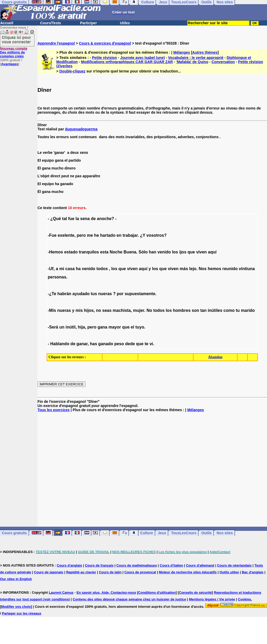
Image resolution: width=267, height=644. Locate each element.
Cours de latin (110, 572)
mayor (115, 327)
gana (102, 327)
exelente (66, 235)
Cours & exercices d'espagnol (105, 43)
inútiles (215, 310)
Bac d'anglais (253, 572)
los (175, 252)
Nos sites (225, 533)
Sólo (143, 252)
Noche (116, 252)
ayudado (81, 294)
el (132, 327)
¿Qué (56, 219)
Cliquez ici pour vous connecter (16, 39)
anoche (104, 219)
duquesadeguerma (81, 129)
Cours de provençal (140, 572)
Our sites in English (16, 579)
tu (238, 310)
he (97, 235)
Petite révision (105, 58)
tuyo (140, 327)
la (77, 219)
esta (104, 252)
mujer (139, 310)
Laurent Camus (61, 593)
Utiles (125, 23)
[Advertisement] (152, 469)
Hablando (60, 344)
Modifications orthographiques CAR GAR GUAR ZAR (127, 62)
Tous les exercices (54, 410)
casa (70, 269)
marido (248, 310)
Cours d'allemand (200, 565)
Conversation (223, 62)
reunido (230, 269)
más (184, 269)
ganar (82, 344)
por (120, 294)
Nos (203, 269)
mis (79, 310)
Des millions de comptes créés (14, 52)
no (99, 310)
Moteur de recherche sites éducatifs (188, 572)
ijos (183, 252)
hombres (182, 310)
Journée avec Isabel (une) (142, 58)
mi (62, 269)
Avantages (10, 64)
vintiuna (247, 269)
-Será (53, 327)
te (147, 344)
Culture (147, 533)
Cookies (244, 599)
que (191, 252)
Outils (207, 533)
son (195, 310)
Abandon (215, 357)
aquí (212, 252)
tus (94, 294)
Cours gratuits (14, 533)
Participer (89, 23)
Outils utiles (229, 572)
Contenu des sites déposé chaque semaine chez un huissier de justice (129, 599)
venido (164, 252)
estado (71, 252)
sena (85, 219)
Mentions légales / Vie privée (212, 599)
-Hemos (55, 252)
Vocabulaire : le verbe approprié (196, 58)
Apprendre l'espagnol (56, 43)
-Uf (51, 269)
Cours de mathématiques (136, 565)
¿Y (143, 235)
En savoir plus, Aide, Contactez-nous (106, 593)
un (62, 327)
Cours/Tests (51, 23)
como (229, 310)
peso (119, 344)
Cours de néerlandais (234, 565)
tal (65, 219)
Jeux (162, 533)
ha (78, 269)
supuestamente (140, 294)
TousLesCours (184, 533)
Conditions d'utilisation (157, 593)
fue (71, 219)
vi (151, 344)
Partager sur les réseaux (22, 613)
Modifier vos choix (16, 607)
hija (82, 327)
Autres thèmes (205, 52)
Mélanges (182, 52)
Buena (130, 252)
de (93, 219)
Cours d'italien (172, 565)
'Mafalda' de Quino (192, 62)
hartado (108, 235)
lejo (193, 269)
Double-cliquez (72, 71)
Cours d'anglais (69, 565)
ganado (106, 344)
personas (57, 277)
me (90, 235)
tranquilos (89, 252)
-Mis (52, 310)
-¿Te (52, 294)
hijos (89, 310)
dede (130, 344)
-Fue (52, 235)
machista (122, 310)
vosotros (155, 235)
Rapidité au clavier (81, 572)
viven (201, 252)
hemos (215, 269)
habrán (64, 294)
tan (203, 310)
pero (81, 235)
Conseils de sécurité (195, 593)
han (153, 252)
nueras (105, 294)
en (119, 235)
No (149, 310)
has (94, 344)
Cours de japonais (49, 572)
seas (107, 310)
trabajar (130, 235)
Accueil (7, 23)
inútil (70, 327)
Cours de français (99, 565)
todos (102, 269)
